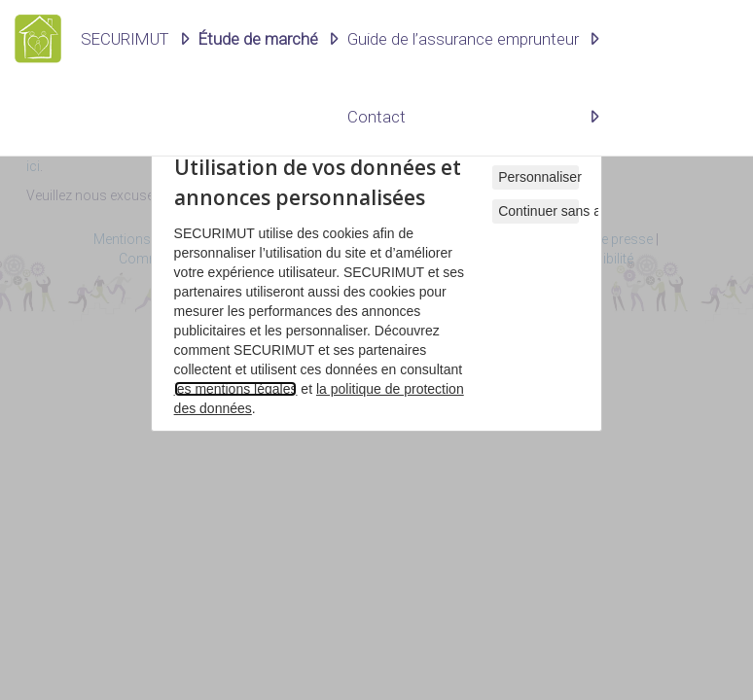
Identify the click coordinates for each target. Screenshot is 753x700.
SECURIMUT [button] (125, 39)
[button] (268, 39)
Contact (376, 117)
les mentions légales (236, 389)
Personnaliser (538, 177)
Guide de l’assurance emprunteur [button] (463, 39)
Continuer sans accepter (538, 211)
